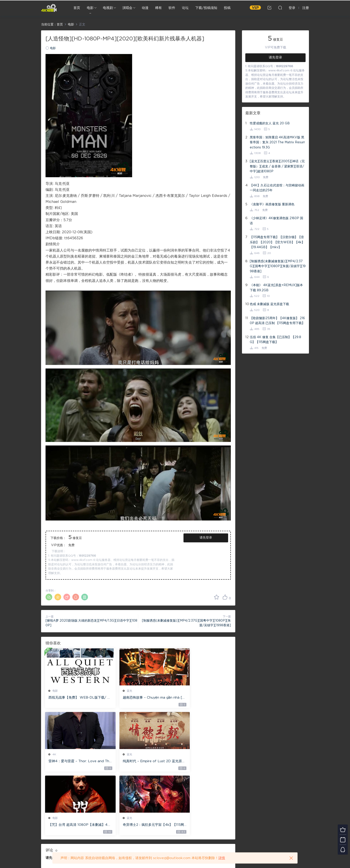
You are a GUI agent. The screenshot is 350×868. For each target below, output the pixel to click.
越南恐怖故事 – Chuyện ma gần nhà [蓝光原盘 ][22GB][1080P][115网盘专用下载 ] (137, 698)
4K (181, 691)
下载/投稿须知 (206, 8)
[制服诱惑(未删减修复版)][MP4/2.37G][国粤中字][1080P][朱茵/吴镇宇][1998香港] (278, 266)
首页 (77, 8)
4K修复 (49, 8)
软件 (172, 8)
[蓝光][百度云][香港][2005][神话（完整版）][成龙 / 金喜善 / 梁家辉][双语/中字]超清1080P (277, 166)
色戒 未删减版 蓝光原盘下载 (269, 304)
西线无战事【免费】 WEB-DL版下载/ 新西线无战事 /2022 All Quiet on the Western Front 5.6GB (74, 698)
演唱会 (127, 8)
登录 (57, 795)
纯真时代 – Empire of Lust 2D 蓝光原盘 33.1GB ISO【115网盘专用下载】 (74, 762)
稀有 (158, 8)
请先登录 (206, 538)
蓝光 (119, 691)
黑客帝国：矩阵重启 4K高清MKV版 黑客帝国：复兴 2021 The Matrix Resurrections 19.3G (277, 143)
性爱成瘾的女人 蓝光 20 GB (270, 123)
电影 (90, 8)
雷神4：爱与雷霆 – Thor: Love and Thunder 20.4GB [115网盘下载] (201, 698)
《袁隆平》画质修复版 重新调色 (272, 204)
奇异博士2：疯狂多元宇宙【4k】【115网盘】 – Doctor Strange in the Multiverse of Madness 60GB (201, 762)
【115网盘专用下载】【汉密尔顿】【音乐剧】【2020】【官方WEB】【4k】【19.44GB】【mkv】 (277, 242)
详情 (222, 858)
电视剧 (108, 8)
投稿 (227, 8)
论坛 (185, 8)
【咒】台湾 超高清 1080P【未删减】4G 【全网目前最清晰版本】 (137, 762)
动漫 (145, 8)
